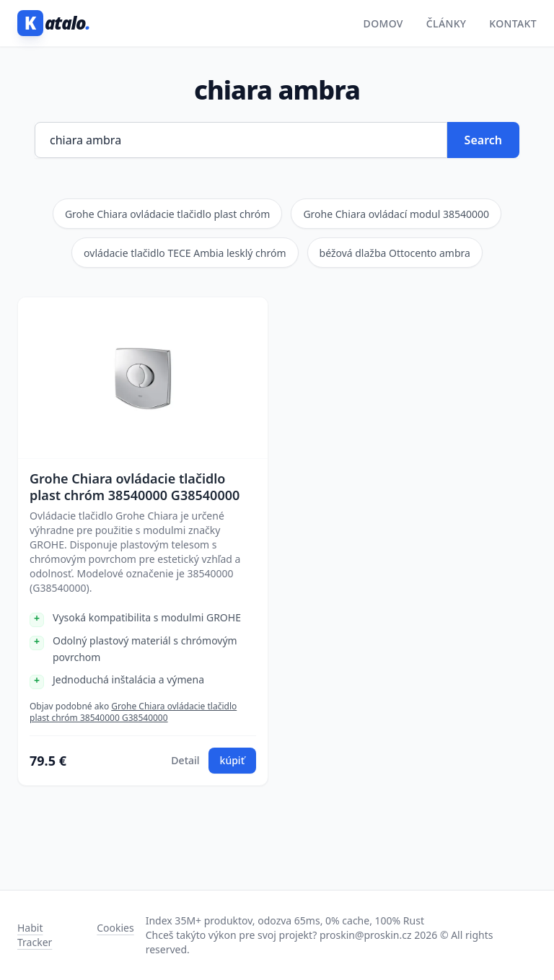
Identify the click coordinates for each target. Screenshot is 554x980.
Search (483, 140)
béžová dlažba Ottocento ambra (395, 253)
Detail (185, 760)
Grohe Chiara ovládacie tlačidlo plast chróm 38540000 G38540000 (135, 487)
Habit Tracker (35, 935)
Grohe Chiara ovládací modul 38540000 (396, 214)
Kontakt (513, 23)
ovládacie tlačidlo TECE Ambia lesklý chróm (185, 253)
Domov (383, 23)
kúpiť (232, 760)
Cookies (115, 928)
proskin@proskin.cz (366, 935)
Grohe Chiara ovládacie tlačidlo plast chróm (168, 214)
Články (447, 23)
